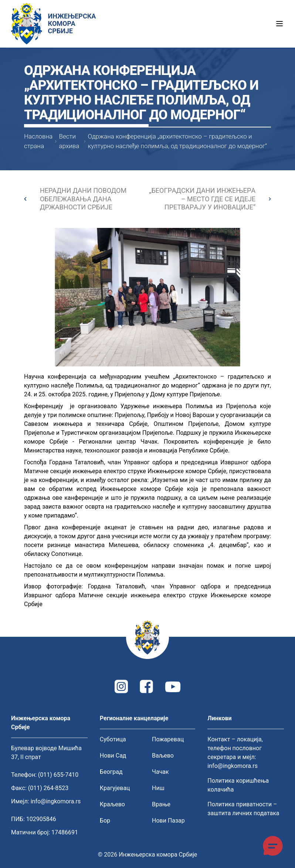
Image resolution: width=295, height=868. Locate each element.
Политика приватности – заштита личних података (243, 809)
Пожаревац (168, 739)
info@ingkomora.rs (56, 801)
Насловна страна (38, 141)
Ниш (158, 788)
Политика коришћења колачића (238, 785)
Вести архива (69, 141)
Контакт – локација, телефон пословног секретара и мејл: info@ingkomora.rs (235, 753)
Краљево (112, 804)
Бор (105, 821)
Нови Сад (113, 756)
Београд (111, 772)
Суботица (113, 739)
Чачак (160, 772)
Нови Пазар (168, 821)
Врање (161, 804)
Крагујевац (115, 788)
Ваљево (163, 756)
